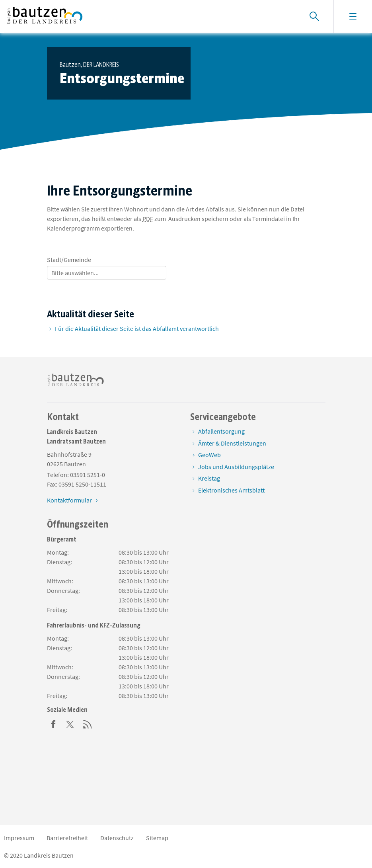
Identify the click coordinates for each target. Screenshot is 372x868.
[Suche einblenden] (314, 16)
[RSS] (88, 723)
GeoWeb (209, 455)
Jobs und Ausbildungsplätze (236, 467)
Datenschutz (117, 838)
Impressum (19, 838)
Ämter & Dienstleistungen (232, 443)
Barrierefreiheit (67, 838)
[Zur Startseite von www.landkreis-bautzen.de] (45, 16)
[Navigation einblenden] (353, 16)
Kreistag (209, 478)
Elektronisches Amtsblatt (231, 490)
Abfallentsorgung (221, 431)
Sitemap (157, 838)
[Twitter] (70, 723)
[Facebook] (53, 723)
